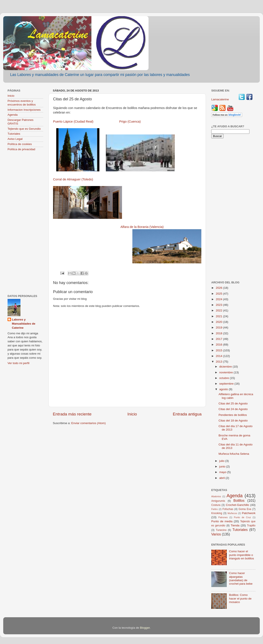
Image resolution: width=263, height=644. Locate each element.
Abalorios (216, 496)
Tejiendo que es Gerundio (24, 129)
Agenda (13, 115)
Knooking (217, 513)
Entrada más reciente (72, 414)
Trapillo (251, 526)
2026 (219, 288)
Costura (216, 505)
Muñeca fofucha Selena (234, 454)
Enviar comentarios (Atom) (89, 423)
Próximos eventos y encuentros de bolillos (22, 103)
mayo (223, 472)
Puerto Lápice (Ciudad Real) (73, 122)
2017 (219, 339)
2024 (219, 299)
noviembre (226, 372)
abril (222, 478)
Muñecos (232, 513)
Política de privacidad (21, 149)
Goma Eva (245, 509)
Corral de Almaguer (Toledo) (73, 179)
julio (222, 461)
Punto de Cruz (242, 517)
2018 (219, 333)
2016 (219, 345)
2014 (219, 356)
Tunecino (221, 530)
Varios (216, 534)
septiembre (227, 384)
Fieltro (214, 509)
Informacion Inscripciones (24, 110)
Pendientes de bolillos (233, 415)
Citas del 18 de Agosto (233, 421)
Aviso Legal (15, 139)
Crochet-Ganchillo (237, 505)
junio (223, 466)
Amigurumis (218, 501)
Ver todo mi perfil (18, 363)
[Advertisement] (25, 223)
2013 (219, 362)
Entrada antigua (187, 414)
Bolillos (239, 500)
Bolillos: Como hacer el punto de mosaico (240, 598)
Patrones (223, 517)
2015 (219, 350)
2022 (219, 310)
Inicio (132, 414)
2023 (219, 305)
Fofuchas (228, 509)
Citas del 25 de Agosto (233, 403)
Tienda (235, 525)
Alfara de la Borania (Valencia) (142, 227)
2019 (219, 328)
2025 (219, 294)
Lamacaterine (221, 99)
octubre (225, 378)
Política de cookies (20, 144)
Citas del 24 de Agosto (233, 409)
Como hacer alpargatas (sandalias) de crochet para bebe (241, 578)
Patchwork (249, 513)
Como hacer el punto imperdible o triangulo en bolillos (241, 555)
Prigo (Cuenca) (130, 122)
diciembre (226, 367)
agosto (224, 389)
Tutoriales (14, 134)
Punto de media (222, 521)
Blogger (145, 628)
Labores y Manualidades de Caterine (24, 324)
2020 (219, 322)
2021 (219, 316)
